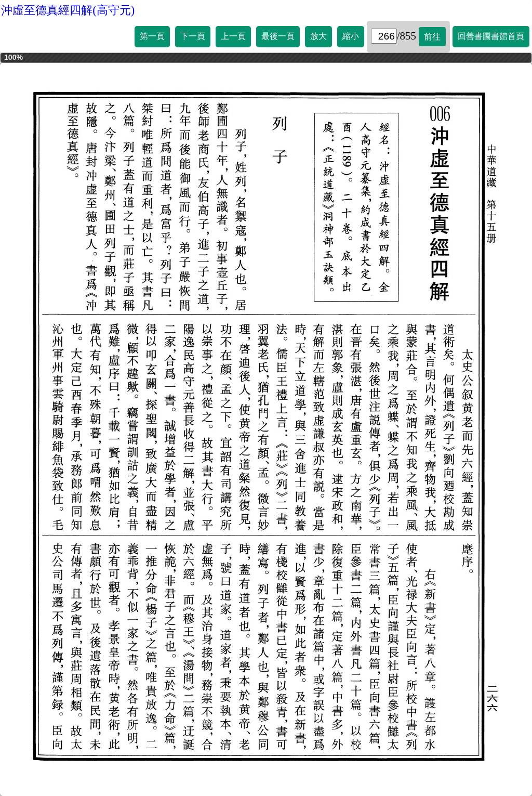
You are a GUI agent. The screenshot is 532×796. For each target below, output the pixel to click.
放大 (318, 36)
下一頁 (193, 36)
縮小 (351, 36)
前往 (432, 37)
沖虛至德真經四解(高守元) (68, 10)
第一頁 (152, 36)
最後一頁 (278, 36)
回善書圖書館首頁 (491, 36)
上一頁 (233, 36)
